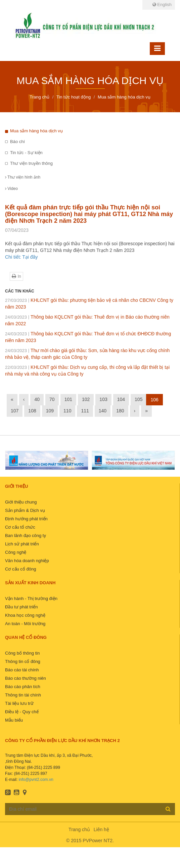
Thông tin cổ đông (23, 661)
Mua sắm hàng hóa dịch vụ (36, 131)
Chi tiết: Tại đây (21, 257)
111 (85, 411)
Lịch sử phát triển (22, 544)
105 (139, 399)
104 (121, 399)
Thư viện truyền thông (31, 163)
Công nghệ (16, 552)
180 (120, 411)
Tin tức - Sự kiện (26, 153)
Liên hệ (101, 829)
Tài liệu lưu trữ (19, 703)
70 (52, 399)
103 (103, 399)
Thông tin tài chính (23, 695)
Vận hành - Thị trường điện (31, 598)
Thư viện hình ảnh (23, 177)
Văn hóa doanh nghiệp (27, 561)
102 (86, 399)
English (162, 5)
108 (32, 411)
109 (50, 411)
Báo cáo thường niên (26, 678)
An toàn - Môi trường (25, 624)
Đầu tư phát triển (21, 607)
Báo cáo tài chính (22, 670)
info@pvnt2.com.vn (36, 780)
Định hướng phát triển (26, 519)
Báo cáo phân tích (23, 687)
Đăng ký (168, 809)
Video (11, 189)
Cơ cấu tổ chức (20, 527)
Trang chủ (79, 829)
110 (67, 411)
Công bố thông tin (22, 653)
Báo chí (17, 142)
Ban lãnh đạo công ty (26, 536)
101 (68, 399)
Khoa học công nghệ (25, 615)
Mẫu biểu (14, 720)
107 (15, 411)
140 (103, 411)
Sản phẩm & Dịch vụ (25, 510)
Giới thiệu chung (21, 502)
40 (37, 399)
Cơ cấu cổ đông (20, 569)
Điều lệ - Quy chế (22, 712)
